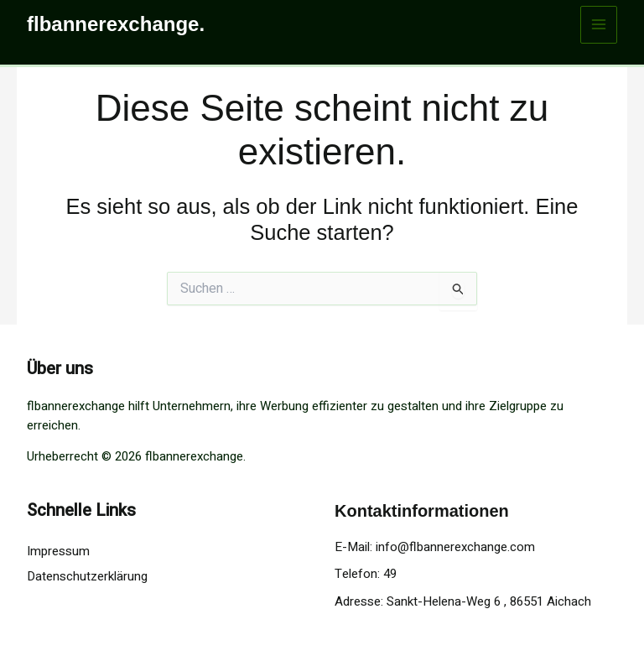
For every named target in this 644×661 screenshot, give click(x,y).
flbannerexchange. (116, 24)
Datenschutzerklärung (87, 576)
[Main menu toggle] (599, 25)
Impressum (58, 551)
